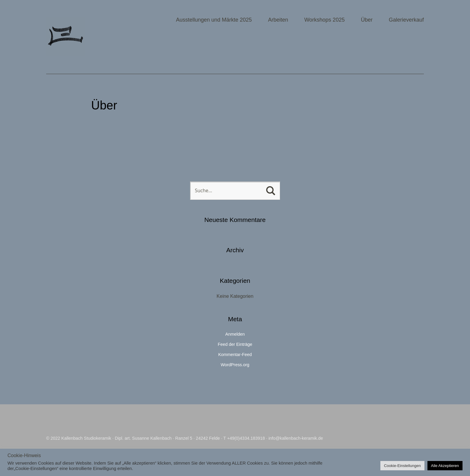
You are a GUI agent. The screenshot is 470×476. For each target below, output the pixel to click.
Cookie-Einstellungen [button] (402, 466)
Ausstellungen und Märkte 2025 (214, 20)
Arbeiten (278, 20)
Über (367, 20)
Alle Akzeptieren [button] (445, 466)
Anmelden (235, 334)
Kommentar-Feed (235, 355)
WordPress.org (235, 365)
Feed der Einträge (235, 344)
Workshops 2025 (324, 20)
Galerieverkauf (406, 20)
